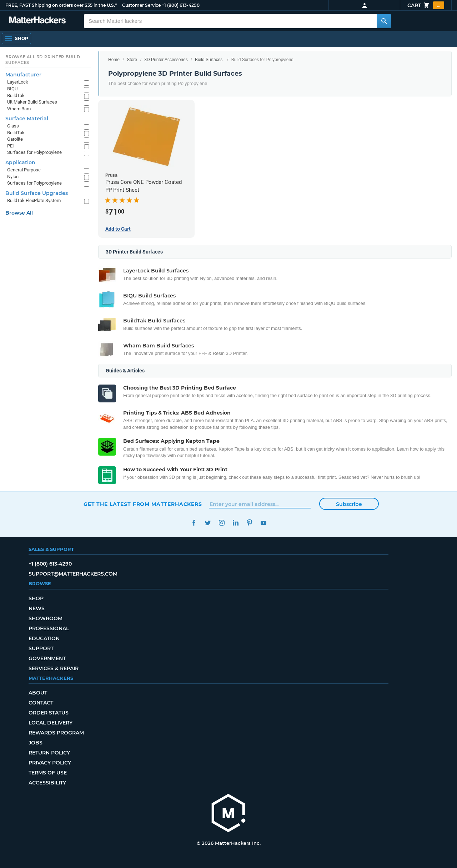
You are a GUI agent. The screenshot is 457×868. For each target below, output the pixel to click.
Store (132, 60)
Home (114, 60)
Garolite (15, 139)
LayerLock (18, 82)
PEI (11, 146)
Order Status (49, 713)
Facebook (194, 523)
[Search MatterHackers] (384, 21)
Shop (36, 598)
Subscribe (349, 504)
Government (47, 658)
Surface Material (27, 119)
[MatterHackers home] (228, 814)
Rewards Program (56, 733)
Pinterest (249, 523)
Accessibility (47, 783)
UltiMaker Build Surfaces (32, 102)
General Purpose (24, 170)
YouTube (263, 523)
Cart (426, 5)
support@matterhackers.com (73, 574)
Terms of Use (48, 773)
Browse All (19, 213)
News (37, 608)
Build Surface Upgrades (37, 193)
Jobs (36, 743)
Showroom (46, 618)
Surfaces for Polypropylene (34, 152)
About (38, 693)
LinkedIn (235, 523)
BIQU (12, 89)
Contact (41, 703)
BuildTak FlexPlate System (34, 200)
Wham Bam (19, 109)
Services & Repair (54, 668)
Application (20, 162)
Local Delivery (51, 723)
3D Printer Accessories (166, 60)
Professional (49, 628)
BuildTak (16, 96)
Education (44, 638)
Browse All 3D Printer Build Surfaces (43, 60)
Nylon (13, 177)
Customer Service (141, 5)
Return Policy (49, 753)
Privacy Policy (50, 763)
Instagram (222, 523)
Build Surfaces (209, 60)
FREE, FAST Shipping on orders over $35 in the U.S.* (61, 5)
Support (41, 648)
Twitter (208, 523)
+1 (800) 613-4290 (181, 5)
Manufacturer (23, 75)
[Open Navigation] (16, 39)
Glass (13, 126)
